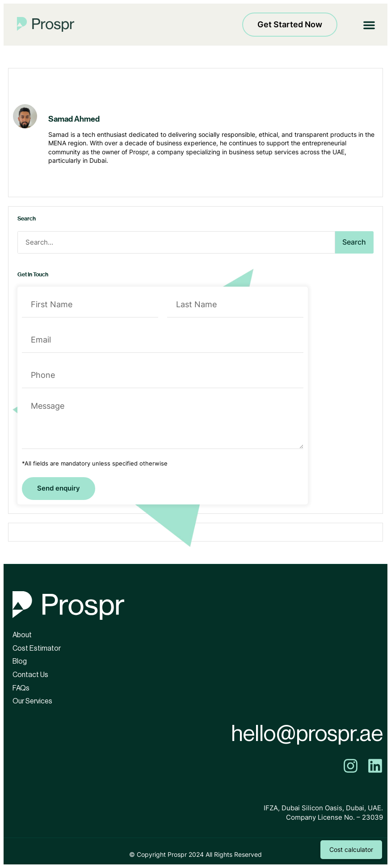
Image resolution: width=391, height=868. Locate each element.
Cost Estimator (37, 648)
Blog (20, 661)
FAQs (21, 688)
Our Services (32, 701)
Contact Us (30, 675)
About (22, 635)
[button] (369, 24)
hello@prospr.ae (307, 734)
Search (354, 242)
